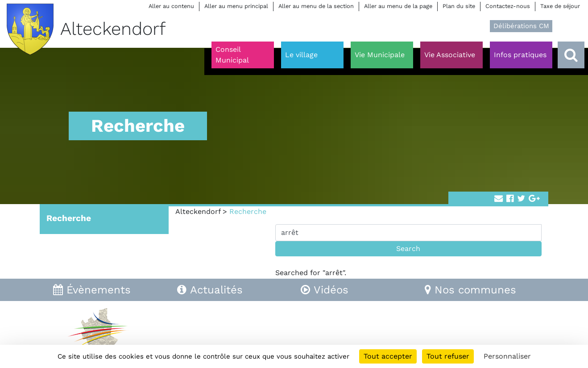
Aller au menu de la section (316, 6)
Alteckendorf (198, 211)
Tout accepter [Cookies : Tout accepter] (388, 356)
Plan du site (459, 6)
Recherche (69, 218)
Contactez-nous (508, 6)
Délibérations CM (521, 26)
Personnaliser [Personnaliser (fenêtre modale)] (507, 356)
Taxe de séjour (560, 6)
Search (408, 249)
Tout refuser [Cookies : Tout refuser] (448, 356)
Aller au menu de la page (398, 6)
